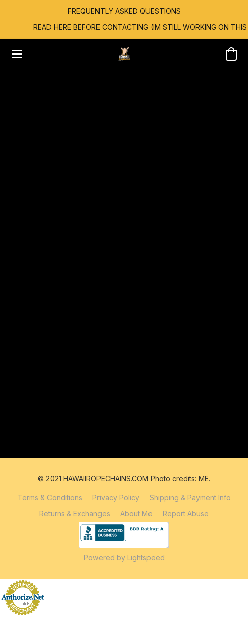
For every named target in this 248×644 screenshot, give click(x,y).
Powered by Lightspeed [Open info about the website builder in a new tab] (124, 557)
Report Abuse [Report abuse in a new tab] (186, 514)
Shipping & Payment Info (190, 497)
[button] (124, 54)
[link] (124, 27)
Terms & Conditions (50, 497)
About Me (136, 514)
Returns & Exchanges (75, 514)
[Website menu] (17, 54)
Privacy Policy (116, 497)
